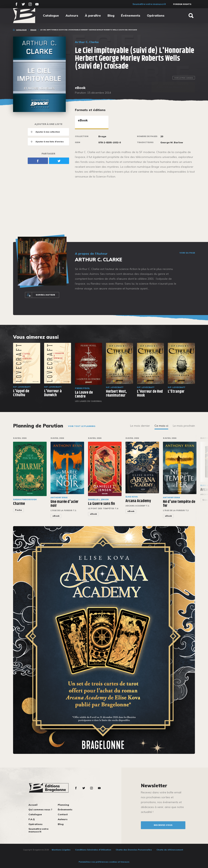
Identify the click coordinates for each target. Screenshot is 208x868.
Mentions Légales (61, 850)
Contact (63, 814)
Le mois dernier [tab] (140, 426)
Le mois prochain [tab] (184, 426)
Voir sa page (187, 253)
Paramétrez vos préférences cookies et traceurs (104, 862)
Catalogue (51, 15)
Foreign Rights (182, 4)
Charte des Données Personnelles (134, 850)
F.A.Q (32, 819)
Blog (111, 15)
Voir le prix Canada (184, 78)
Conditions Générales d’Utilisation (93, 850)
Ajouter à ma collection (44, 132)
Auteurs (72, 15)
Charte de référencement (170, 850)
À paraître (93, 15)
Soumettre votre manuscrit (149, 4)
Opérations (156, 15)
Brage (33, 30)
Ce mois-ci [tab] (161, 426)
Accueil (33, 805)
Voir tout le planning (82, 426)
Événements (131, 15)
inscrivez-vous (163, 825)
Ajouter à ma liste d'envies (46, 142)
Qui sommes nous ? (40, 809)
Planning (63, 805)
